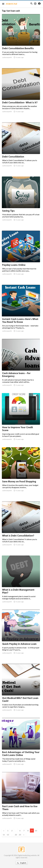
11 (4, 835)
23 (20, 835)
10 (36, 831)
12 (8, 835)
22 (16, 835)
